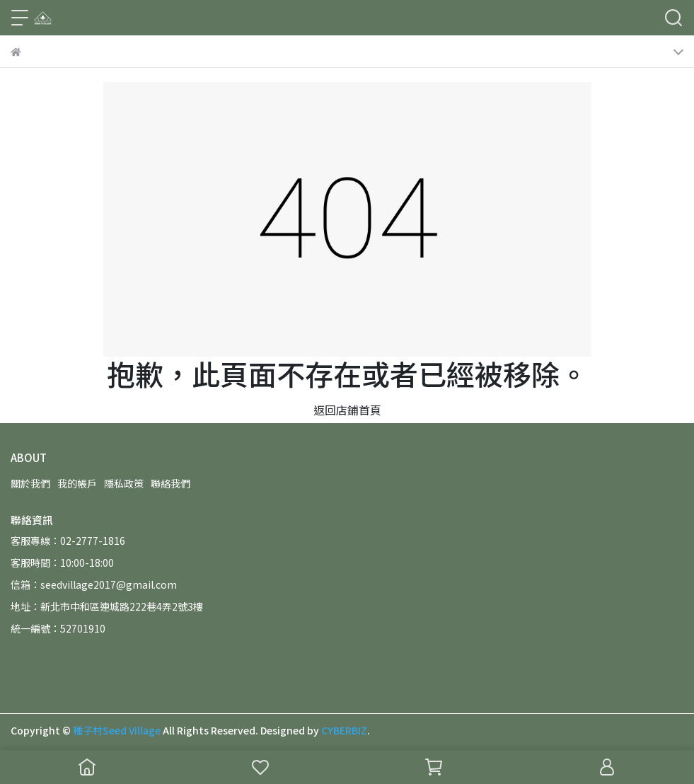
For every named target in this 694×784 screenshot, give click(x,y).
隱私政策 (124, 483)
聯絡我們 (170, 483)
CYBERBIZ (344, 730)
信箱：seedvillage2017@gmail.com (94, 584)
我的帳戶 (77, 483)
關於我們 (30, 483)
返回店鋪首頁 (347, 410)
